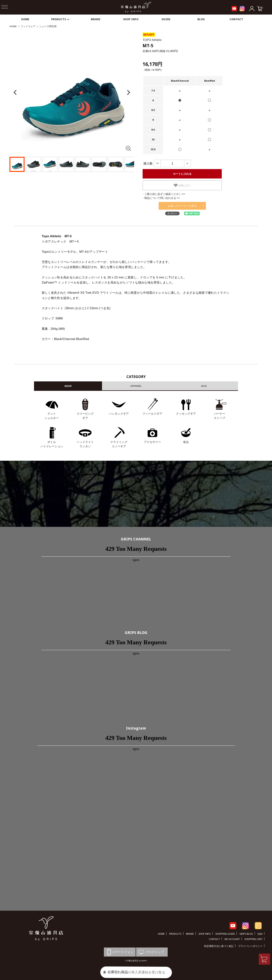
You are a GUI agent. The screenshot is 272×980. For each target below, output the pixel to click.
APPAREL (136, 386)
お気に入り (182, 185)
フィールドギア (152, 414)
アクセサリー (152, 442)
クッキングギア (186, 414)
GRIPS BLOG (136, 633)
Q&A (260, 934)
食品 (186, 442)
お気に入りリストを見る (182, 206)
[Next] (128, 93)
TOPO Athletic (152, 40)
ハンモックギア (119, 414)
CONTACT (236, 19)
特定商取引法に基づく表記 (219, 946)
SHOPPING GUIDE (225, 934)
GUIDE (166, 19)
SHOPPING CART (253, 939)
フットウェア (28, 26)
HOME (25, 19)
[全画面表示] (128, 148)
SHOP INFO (131, 19)
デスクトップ (151, 952)
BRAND (96, 19)
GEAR (68, 386)
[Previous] (15, 93)
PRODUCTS (60, 19)
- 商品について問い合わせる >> (161, 198)
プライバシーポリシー (250, 946)
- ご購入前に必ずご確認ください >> (164, 194)
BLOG (201, 19)
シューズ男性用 (48, 26)
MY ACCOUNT (232, 939)
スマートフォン (120, 952)
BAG (204, 386)
